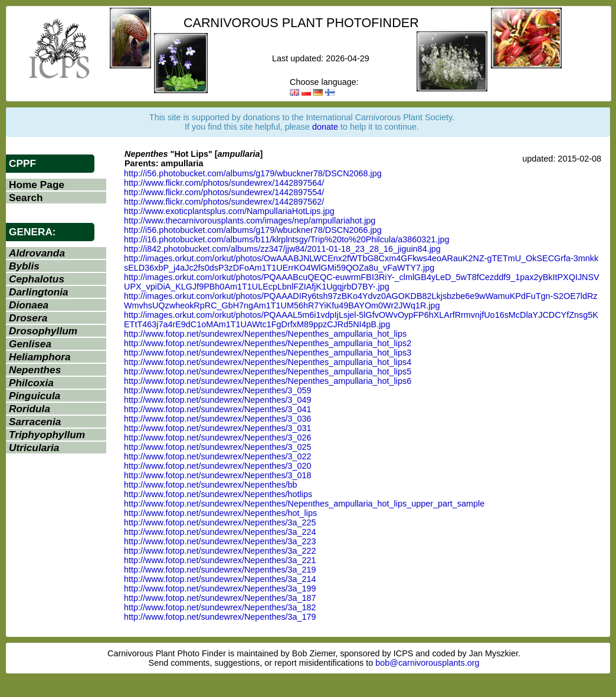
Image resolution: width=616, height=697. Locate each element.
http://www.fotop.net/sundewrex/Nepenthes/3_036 (218, 419)
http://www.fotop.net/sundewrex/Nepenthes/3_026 (218, 438)
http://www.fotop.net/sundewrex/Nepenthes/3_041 (218, 409)
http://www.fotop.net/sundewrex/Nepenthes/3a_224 (220, 532)
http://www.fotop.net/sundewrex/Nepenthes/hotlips (218, 494)
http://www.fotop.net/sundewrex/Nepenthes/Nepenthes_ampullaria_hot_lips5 (268, 371)
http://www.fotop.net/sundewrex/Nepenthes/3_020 (218, 466)
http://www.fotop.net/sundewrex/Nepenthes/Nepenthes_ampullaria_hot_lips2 (268, 343)
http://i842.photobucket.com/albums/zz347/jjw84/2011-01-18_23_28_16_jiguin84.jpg (282, 249)
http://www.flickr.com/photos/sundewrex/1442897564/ (224, 183)
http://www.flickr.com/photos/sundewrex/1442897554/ (224, 192)
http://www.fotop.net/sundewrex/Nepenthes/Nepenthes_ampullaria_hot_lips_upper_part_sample (304, 504)
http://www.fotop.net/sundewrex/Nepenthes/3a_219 (220, 570)
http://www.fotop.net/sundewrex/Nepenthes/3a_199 (220, 588)
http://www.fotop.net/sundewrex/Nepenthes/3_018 (218, 475)
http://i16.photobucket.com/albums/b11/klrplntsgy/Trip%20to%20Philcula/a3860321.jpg (286, 239)
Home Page (37, 185)
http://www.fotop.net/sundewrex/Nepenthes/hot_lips (220, 513)
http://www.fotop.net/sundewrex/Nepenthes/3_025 (218, 447)
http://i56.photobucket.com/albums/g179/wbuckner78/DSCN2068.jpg (253, 173)
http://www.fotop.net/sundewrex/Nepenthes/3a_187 (220, 598)
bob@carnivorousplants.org (427, 663)
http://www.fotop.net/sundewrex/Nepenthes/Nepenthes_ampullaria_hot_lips (265, 334)
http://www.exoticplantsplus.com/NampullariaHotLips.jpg (229, 211)
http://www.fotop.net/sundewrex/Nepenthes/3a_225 (220, 522)
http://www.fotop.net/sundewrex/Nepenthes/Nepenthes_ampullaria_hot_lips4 (268, 362)
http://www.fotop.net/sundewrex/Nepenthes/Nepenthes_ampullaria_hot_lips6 (268, 381)
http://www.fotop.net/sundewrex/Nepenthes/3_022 (218, 456)
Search (26, 198)
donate (325, 127)
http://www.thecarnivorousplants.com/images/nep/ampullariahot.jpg (250, 221)
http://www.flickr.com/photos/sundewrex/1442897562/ (224, 202)
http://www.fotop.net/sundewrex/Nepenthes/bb (211, 485)
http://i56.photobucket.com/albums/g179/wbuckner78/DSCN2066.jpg (253, 230)
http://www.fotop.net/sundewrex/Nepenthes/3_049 (218, 400)
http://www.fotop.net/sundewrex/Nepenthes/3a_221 (220, 560)
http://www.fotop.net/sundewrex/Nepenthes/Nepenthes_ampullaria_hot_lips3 (268, 353)
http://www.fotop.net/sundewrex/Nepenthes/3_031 (218, 428)
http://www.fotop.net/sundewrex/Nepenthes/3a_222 (220, 551)
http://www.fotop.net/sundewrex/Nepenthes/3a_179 (220, 617)
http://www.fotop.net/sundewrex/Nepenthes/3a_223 (220, 541)
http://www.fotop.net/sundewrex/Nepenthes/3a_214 (220, 579)
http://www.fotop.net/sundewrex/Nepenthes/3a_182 (220, 607)
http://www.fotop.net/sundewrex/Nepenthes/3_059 (218, 390)
